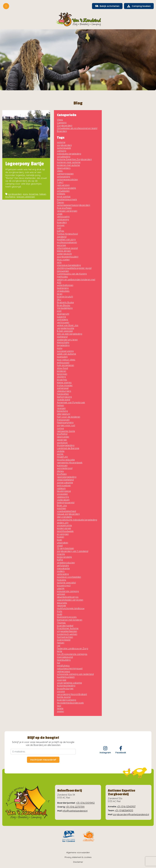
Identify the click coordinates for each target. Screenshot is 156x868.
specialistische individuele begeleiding (77, 520)
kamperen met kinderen (70, 620)
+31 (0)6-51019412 (85, 803)
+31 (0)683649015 (124, 811)
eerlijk (60, 454)
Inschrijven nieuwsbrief (43, 760)
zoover (61, 225)
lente (60, 651)
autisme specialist (66, 583)
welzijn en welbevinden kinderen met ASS (76, 281)
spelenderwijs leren (67, 340)
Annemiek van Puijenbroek (71, 403)
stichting (61, 377)
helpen (43, 194)
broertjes (34, 194)
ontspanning (64, 177)
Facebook (121, 750)
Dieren (60, 202)
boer (60, 540)
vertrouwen (63, 323)
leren (60, 294)
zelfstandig (63, 566)
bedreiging (63, 288)
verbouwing (63, 217)
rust (59, 228)
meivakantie (63, 569)
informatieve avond (67, 248)
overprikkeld (64, 640)
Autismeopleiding (66, 686)
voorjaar (62, 680)
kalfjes (61, 231)
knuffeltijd (10, 197)
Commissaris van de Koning (72, 274)
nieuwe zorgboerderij (68, 514)
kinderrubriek (64, 528)
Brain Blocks (64, 305)
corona (61, 691)
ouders (61, 571)
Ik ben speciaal (65, 331)
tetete (60, 709)
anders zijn (63, 523)
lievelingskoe (64, 491)
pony (25, 194)
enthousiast (63, 363)
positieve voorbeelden (69, 577)
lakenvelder (63, 437)
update (61, 451)
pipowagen (63, 271)
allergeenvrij (64, 414)
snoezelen (62, 494)
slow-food (62, 368)
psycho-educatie (66, 460)
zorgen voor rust (66, 425)
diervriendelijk (64, 517)
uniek (60, 214)
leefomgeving (64, 397)
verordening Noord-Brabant (72, 694)
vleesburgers (64, 391)
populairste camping (68, 591)
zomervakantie (65, 483)
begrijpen (62, 374)
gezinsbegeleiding (67, 477)
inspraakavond (65, 657)
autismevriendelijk (66, 188)
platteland (62, 337)
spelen (60, 711)
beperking (62, 411)
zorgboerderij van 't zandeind (73, 551)
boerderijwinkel (65, 626)
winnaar (61, 594)
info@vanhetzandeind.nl (75, 811)
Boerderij (62, 131)
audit (60, 614)
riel (59, 646)
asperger (62, 440)
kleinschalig (63, 343)
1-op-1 (60, 182)
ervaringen (63, 534)
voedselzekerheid (66, 511)
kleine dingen (64, 251)
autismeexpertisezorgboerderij (74, 205)
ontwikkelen (63, 191)
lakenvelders (64, 168)
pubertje (61, 317)
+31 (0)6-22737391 (75, 807)
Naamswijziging (65, 423)
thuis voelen (63, 260)
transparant (63, 420)
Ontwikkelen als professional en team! (77, 128)
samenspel (63, 388)
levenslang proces (67, 617)
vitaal (60, 546)
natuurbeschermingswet (70, 669)
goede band (64, 400)
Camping (62, 123)
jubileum (61, 488)
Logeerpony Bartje (25, 164)
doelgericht (63, 314)
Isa (58, 663)
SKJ (59, 300)
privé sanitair (64, 197)
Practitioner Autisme (68, 629)
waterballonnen (65, 285)
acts (59, 263)
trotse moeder (65, 385)
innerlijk (61, 554)
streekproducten (66, 563)
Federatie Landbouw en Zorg (73, 649)
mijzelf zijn (62, 457)
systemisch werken (67, 634)
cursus (60, 428)
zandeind (62, 237)
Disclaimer (78, 862)
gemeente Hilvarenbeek (70, 463)
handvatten (63, 394)
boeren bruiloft (65, 297)
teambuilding (64, 660)
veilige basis (64, 671)
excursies (62, 603)
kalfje (60, 560)
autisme (61, 142)
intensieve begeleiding (69, 265)
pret (59, 311)
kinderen (62, 371)
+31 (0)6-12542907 (126, 807)
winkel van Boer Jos (68, 325)
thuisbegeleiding (66, 446)
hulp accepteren (66, 366)
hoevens (62, 580)
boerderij (62, 222)
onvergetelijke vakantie (69, 683)
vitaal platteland (65, 480)
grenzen (61, 408)
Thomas (61, 623)
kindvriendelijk (64, 557)
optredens (63, 320)
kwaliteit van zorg (66, 240)
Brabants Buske (65, 303)
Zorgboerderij (65, 126)
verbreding (63, 574)
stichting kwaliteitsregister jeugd (74, 268)
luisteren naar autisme (69, 162)
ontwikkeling (64, 157)
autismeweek (64, 148)
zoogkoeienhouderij (68, 257)
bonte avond (64, 697)
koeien (61, 537)
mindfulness (63, 666)
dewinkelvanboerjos (68, 597)
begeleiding (63, 345)
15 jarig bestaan (65, 549)
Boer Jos (62, 506)
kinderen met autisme (68, 165)
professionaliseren (67, 242)
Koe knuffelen (64, 208)
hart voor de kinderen (69, 417)
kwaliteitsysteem (66, 677)
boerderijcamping (66, 700)
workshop (62, 443)
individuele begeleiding (69, 154)
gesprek (61, 606)
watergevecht (64, 254)
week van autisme (66, 354)
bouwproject (64, 586)
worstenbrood (65, 468)
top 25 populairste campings (72, 654)
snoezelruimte (64, 526)
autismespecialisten (67, 180)
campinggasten (65, 174)
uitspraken (63, 543)
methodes (62, 277)
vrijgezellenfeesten (67, 631)
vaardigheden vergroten (70, 600)
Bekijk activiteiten (107, 6)
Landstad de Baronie (68, 448)
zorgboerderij (15, 194)
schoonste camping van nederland (75, 674)
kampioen (62, 466)
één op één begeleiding (70, 334)
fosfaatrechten (65, 637)
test (59, 706)
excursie (61, 245)
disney (60, 471)
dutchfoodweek (65, 531)
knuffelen (62, 474)
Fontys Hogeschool (67, 234)
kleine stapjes (64, 383)
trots (60, 611)
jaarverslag (63, 185)
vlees (60, 171)
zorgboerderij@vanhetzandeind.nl (131, 815)
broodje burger (65, 689)
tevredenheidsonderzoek (70, 703)
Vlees (60, 120)
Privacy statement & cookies (78, 857)
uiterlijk (61, 589)
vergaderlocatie (66, 328)
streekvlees (63, 291)
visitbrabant (63, 500)
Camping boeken (139, 6)
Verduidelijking (65, 308)
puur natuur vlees (66, 360)
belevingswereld (66, 503)
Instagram (105, 750)
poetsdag (62, 357)
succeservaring (65, 351)
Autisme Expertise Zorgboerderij (74, 160)
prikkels (61, 194)
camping (62, 151)
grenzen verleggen (26, 197)
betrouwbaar (64, 486)
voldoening (63, 220)
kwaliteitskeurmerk (67, 200)
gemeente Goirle (66, 431)
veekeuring (63, 497)
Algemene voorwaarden (78, 853)
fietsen (61, 643)
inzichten (61, 508)
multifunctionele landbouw (71, 608)
